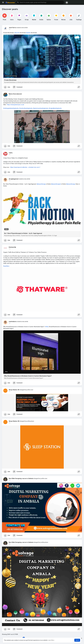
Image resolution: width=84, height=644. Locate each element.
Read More (6, 266)
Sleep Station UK (14, 390)
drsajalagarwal (14, 179)
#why (47, 327)
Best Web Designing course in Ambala (21, 478)
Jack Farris (12, 28)
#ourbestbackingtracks (26, 108)
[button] (40, 2)
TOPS (11, 153)
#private (17, 33)
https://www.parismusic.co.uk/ (16, 105)
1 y (9, 29)
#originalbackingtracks (55, 108)
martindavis (13, 322)
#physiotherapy (41, 184)
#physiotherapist (56, 184)
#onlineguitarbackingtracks (11, 108)
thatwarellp (12, 247)
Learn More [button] (51, 640)
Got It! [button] (77, 640)
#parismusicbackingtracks (41, 108)
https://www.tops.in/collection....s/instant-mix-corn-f (25, 167)
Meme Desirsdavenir (15, 94)
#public (28, 33)
